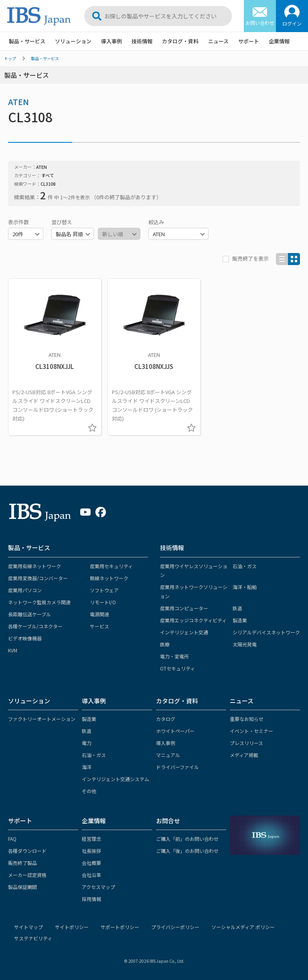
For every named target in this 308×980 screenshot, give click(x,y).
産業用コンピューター (184, 608)
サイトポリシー (72, 927)
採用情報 (91, 899)
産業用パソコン (25, 590)
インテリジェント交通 (184, 632)
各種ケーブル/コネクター (35, 626)
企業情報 (279, 41)
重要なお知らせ (247, 719)
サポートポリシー (120, 927)
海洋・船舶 (245, 587)
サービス (99, 626)
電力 (87, 743)
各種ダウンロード (27, 851)
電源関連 (99, 614)
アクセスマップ (98, 887)
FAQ (12, 839)
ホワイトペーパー (175, 731)
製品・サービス (27, 41)
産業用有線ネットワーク (34, 566)
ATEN (18, 102)
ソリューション (73, 41)
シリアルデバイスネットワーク (266, 632)
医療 (165, 644)
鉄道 (237, 608)
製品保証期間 (22, 887)
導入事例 (111, 41)
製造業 (240, 620)
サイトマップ (28, 927)
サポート (249, 41)
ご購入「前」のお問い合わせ (187, 839)
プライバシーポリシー (175, 927)
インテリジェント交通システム (115, 779)
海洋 (87, 767)
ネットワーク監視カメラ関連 (39, 602)
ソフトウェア (104, 590)
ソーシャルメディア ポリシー (243, 927)
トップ (10, 58)
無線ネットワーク (109, 578)
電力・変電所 (174, 656)
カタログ (166, 719)
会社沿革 (91, 875)
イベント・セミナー (251, 731)
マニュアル (168, 755)
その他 (89, 791)
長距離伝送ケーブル (29, 614)
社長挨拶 (91, 851)
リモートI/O (103, 602)
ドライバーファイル (177, 767)
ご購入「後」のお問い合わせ (187, 851)
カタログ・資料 (180, 41)
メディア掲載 (244, 755)
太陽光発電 (245, 644)
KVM (13, 650)
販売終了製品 (22, 863)
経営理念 (91, 839)
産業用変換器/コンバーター (38, 578)
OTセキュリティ (177, 668)
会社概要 (91, 863)
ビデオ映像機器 (25, 638)
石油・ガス (245, 566)
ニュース (218, 41)
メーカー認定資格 (27, 875)
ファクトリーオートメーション (42, 719)
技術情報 (142, 41)
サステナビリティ (33, 938)
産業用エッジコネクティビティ (193, 620)
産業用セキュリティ (111, 566)
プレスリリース (246, 743)
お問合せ (168, 821)
